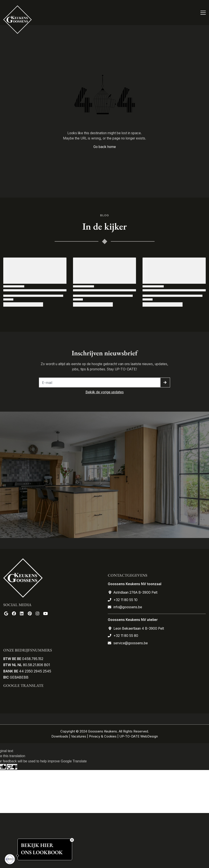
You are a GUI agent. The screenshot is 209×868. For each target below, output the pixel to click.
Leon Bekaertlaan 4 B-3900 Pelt (139, 628)
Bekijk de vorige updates (105, 392)
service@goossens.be (131, 643)
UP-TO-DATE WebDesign (139, 736)
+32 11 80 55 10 (125, 600)
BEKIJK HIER (37, 845)
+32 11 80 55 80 (126, 636)
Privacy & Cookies (103, 736)
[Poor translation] (12, 767)
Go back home (105, 147)
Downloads (60, 736)
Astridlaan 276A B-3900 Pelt (135, 592)
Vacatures (79, 736)
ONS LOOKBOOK (42, 852)
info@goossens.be (128, 607)
